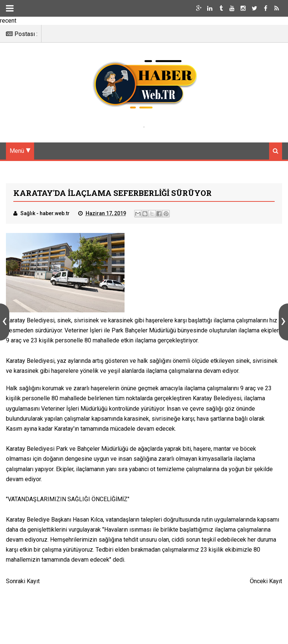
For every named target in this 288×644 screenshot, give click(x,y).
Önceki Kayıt (266, 581)
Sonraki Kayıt (23, 581)
